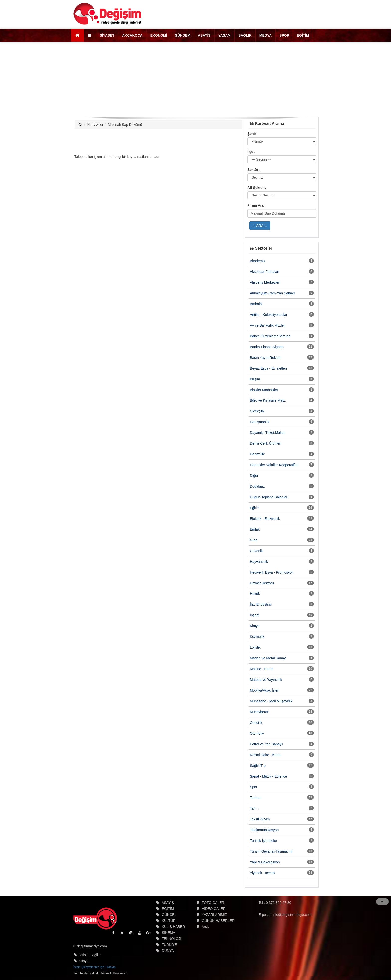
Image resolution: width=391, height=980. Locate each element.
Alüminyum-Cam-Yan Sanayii (273, 293)
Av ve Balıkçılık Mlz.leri (268, 325)
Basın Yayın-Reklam (266, 358)
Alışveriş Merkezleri (265, 282)
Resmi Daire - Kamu (266, 755)
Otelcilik (256, 723)
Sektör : (254, 170)
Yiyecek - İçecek (262, 873)
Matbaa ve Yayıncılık (266, 680)
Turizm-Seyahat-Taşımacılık (271, 851)
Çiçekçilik (257, 411)
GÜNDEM (183, 35)
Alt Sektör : (257, 188)
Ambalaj (256, 304)
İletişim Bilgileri (90, 955)
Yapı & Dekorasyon (265, 862)
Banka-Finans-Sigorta (267, 347)
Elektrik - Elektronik (265, 519)
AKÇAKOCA (132, 35)
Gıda (254, 540)
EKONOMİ (159, 35)
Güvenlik (257, 551)
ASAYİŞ (204, 35)
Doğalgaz (257, 486)
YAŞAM (225, 35)
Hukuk (255, 594)
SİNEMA (169, 933)
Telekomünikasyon (264, 830)
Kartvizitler (95, 125)
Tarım (254, 808)
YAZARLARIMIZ (214, 915)
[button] (90, 35)
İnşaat (255, 615)
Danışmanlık (260, 422)
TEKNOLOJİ (171, 939)
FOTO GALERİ (214, 903)
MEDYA (265, 35)
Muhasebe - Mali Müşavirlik (271, 701)
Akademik (257, 261)
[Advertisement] (195, 79)
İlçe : (251, 152)
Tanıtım (256, 798)
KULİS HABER (173, 927)
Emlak (255, 529)
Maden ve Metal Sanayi (268, 658)
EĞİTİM (303, 35)
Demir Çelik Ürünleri (265, 443)
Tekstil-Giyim (260, 819)
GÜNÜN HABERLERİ (219, 921)
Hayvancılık (259, 562)
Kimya (255, 626)
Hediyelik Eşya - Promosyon (272, 572)
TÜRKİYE (169, 945)
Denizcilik (257, 454)
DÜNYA (168, 951)
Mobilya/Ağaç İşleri (265, 690)
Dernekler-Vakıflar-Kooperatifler (274, 465)
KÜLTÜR (169, 921)
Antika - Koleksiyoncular (268, 315)
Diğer (254, 476)
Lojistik (255, 647)
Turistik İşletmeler (263, 841)
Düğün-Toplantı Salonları (269, 497)
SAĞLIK (245, 35)
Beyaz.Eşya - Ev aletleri (268, 368)
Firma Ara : (256, 205)
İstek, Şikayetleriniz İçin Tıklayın (95, 967)
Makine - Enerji (261, 669)
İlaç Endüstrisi (261, 604)
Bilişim (255, 379)
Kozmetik (257, 637)
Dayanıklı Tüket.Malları (268, 433)
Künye (84, 961)
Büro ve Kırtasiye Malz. (268, 400)
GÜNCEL (169, 915)
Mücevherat (259, 712)
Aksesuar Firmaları (264, 272)
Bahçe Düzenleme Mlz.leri (270, 336)
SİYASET (107, 35)
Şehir (252, 134)
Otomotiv (257, 733)
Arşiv (206, 927)
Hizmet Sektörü (262, 583)
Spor (254, 787)
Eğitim (255, 508)
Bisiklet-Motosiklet (264, 390)
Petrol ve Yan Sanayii (266, 744)
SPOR (284, 35)
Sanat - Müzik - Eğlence (268, 776)
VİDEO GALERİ (214, 909)
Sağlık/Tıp (258, 766)
